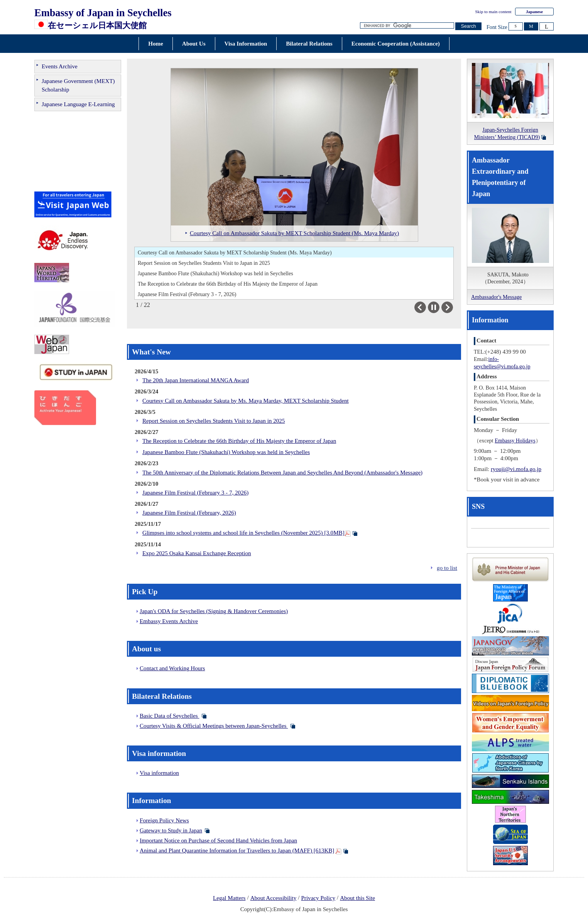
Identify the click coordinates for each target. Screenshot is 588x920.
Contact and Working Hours (172, 668)
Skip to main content (493, 12)
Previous (426, 307)
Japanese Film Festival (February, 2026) (189, 513)
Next (453, 307)
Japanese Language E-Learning (78, 104)
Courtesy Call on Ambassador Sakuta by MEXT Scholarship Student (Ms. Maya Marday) (235, 252)
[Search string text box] (407, 26)
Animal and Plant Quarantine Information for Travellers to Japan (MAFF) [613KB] (237, 851)
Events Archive (60, 66)
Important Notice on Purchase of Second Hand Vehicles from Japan (218, 840)
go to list (447, 568)
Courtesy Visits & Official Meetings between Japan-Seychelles (214, 726)
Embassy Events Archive (169, 621)
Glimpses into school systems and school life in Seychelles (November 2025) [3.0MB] (243, 533)
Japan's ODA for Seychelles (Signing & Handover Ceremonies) (214, 611)
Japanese (534, 12)
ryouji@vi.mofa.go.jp (516, 469)
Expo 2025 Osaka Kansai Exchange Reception (197, 553)
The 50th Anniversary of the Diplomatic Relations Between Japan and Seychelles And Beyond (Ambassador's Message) (282, 473)
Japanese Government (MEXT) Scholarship (78, 85)
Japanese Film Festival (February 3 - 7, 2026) (187, 294)
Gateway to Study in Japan (171, 830)
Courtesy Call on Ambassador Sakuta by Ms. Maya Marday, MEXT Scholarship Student (246, 401)
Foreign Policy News (164, 820)
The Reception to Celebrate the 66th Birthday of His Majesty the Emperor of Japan (228, 284)
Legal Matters (229, 898)
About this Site (357, 898)
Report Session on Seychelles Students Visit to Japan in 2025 (204, 263)
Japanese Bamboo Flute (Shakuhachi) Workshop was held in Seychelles (215, 273)
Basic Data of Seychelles (169, 716)
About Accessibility (274, 898)
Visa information (159, 773)
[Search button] (468, 26)
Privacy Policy (318, 898)
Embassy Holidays (515, 441)
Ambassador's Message (496, 297)
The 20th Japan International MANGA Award (196, 380)
